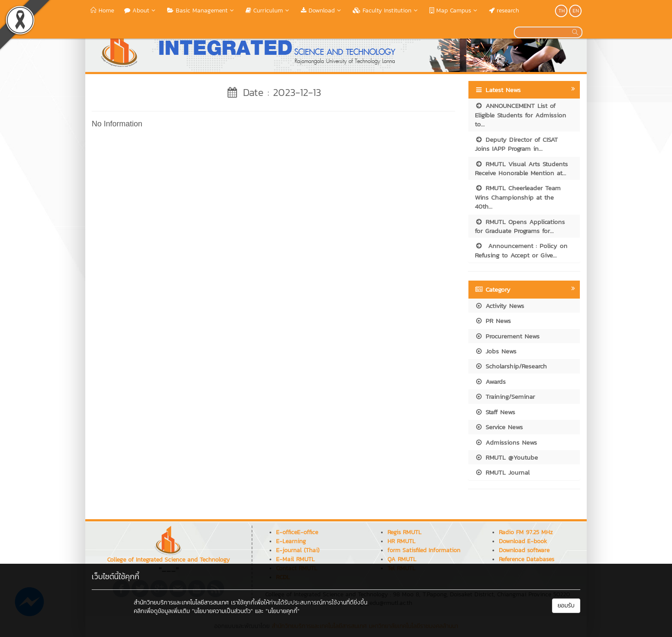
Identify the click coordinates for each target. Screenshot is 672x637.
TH (562, 11)
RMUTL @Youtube (506, 457)
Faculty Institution (386, 10)
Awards (490, 381)
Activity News (499, 306)
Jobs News (496, 351)
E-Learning (291, 541)
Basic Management (201, 10)
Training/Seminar (505, 396)
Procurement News (507, 336)
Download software (524, 550)
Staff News (495, 412)
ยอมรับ (566, 606)
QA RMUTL (402, 559)
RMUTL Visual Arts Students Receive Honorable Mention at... (521, 168)
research (504, 10)
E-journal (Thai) (298, 550)
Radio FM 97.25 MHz (526, 532)
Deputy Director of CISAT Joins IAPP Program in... (516, 144)
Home (102, 10)
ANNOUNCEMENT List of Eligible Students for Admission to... (520, 115)
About (141, 10)
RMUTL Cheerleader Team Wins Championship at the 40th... (518, 197)
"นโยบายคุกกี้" (283, 611)
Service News (499, 427)
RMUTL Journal (502, 472)
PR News (493, 321)
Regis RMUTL (404, 532)
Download (322, 10)
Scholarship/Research (511, 366)
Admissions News (506, 442)
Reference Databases (526, 559)
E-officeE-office (297, 532)
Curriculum (268, 10)
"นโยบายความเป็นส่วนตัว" (222, 611)
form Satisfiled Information (424, 550)
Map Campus (454, 10)
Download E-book (523, 541)
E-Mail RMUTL (295, 559)
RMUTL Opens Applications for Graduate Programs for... (520, 226)
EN (576, 11)
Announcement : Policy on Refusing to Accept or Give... (521, 250)
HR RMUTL (401, 541)
